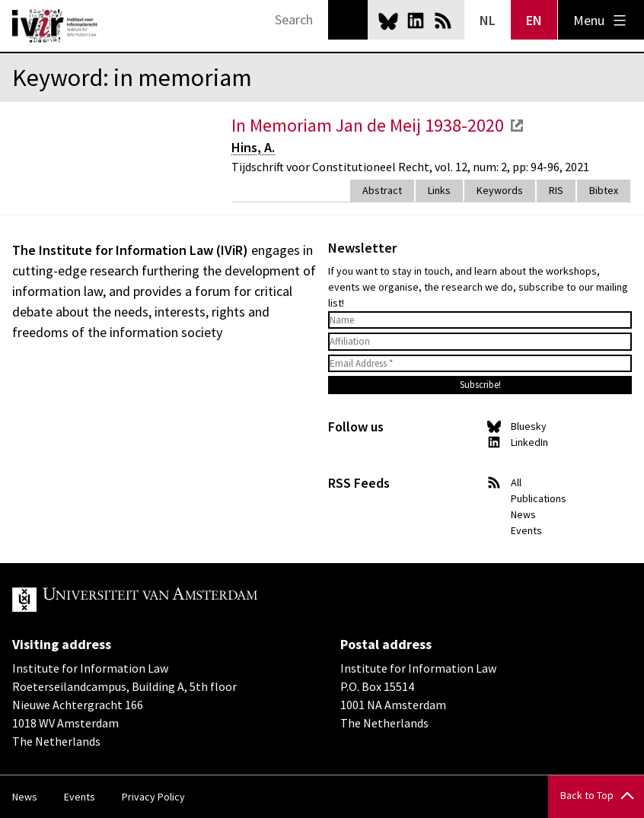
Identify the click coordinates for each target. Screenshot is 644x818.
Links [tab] (439, 190)
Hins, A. (253, 147)
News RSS (443, 21)
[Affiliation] (480, 342)
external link (517, 126)
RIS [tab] (556, 190)
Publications (539, 498)
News (523, 514)
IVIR (55, 26)
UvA (189, 600)
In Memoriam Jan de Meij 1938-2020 (368, 125)
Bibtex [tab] (604, 190)
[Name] (480, 320)
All (516, 482)
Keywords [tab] (500, 190)
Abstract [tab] (382, 190)
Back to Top (587, 795)
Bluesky (388, 21)
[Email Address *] (480, 364)
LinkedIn (416, 21)
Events (526, 530)
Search (348, 20)
